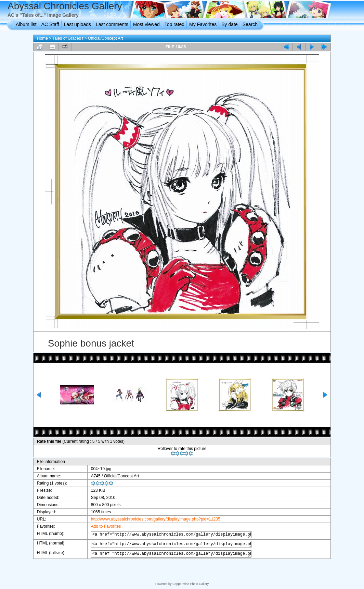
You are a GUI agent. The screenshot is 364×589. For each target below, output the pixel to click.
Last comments (112, 24)
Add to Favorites (101, 526)
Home (42, 38)
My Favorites (203, 24)
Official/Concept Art (106, 38)
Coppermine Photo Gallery (191, 584)
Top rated (174, 24)
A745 (91, 476)
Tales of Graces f (68, 38)
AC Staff (50, 24)
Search (250, 24)
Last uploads (77, 24)
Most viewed (146, 24)
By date (229, 24)
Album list (26, 24)
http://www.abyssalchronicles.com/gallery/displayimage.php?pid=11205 (151, 519)
